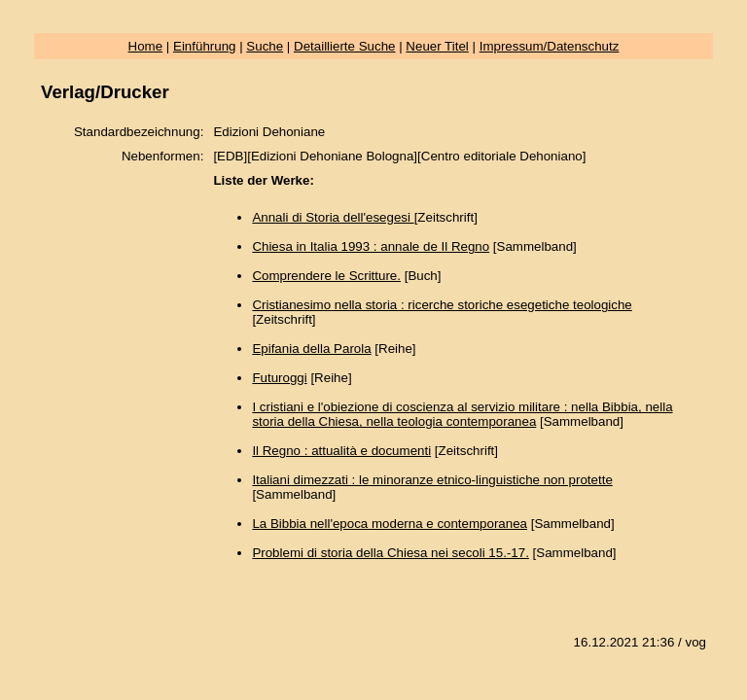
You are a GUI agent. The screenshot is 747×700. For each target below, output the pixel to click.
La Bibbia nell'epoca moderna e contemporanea (390, 524)
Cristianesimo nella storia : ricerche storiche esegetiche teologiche (442, 305)
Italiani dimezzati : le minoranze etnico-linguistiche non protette (432, 480)
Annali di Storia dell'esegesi (333, 217)
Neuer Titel (437, 46)
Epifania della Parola (311, 349)
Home (146, 46)
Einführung (204, 46)
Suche (265, 46)
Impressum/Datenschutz (550, 46)
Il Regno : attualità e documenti (341, 451)
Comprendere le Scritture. (326, 276)
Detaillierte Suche (344, 46)
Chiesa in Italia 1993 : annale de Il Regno (371, 246)
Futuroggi (279, 378)
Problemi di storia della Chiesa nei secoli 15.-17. (390, 553)
